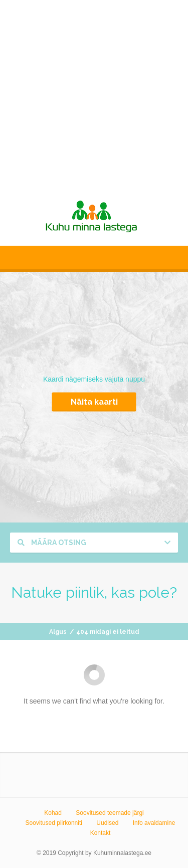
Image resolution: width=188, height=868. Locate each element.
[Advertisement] (94, 94)
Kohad (53, 813)
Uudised (107, 823)
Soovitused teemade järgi (110, 813)
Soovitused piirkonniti (54, 823)
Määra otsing (52, 543)
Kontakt (101, 833)
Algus (58, 632)
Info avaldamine (154, 823)
